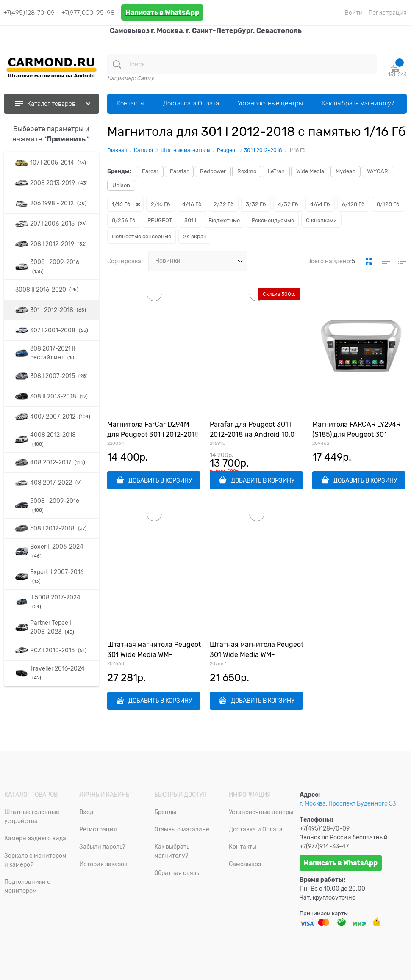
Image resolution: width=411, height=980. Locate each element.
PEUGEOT (160, 220)
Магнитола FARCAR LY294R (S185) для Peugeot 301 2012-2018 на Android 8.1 (356, 435)
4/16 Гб (192, 204)
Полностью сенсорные (142, 236)
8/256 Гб (124, 220)
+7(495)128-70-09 (29, 13)
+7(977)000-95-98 (88, 13)
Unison (121, 185)
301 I (190, 220)
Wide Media (310, 171)
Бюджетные (224, 220)
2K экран (195, 236)
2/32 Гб (224, 204)
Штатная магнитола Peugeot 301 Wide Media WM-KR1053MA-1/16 (154, 655)
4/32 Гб (288, 204)
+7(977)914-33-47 (324, 846)
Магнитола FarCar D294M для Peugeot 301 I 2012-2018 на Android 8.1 (153, 435)
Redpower (213, 171)
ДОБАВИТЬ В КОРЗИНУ (160, 480)
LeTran (276, 171)
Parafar (179, 171)
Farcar (150, 171)
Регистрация (388, 13)
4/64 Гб (320, 204)
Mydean (346, 171)
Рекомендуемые (273, 220)
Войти (354, 13)
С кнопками (321, 220)
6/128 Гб (353, 204)
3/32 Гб (256, 204)
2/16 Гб (161, 204)
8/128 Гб (388, 204)
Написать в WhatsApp (162, 12)
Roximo (247, 171)
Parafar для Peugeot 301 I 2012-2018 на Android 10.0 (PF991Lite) (252, 435)
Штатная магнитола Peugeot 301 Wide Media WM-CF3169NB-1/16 (257, 655)
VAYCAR (378, 171)
